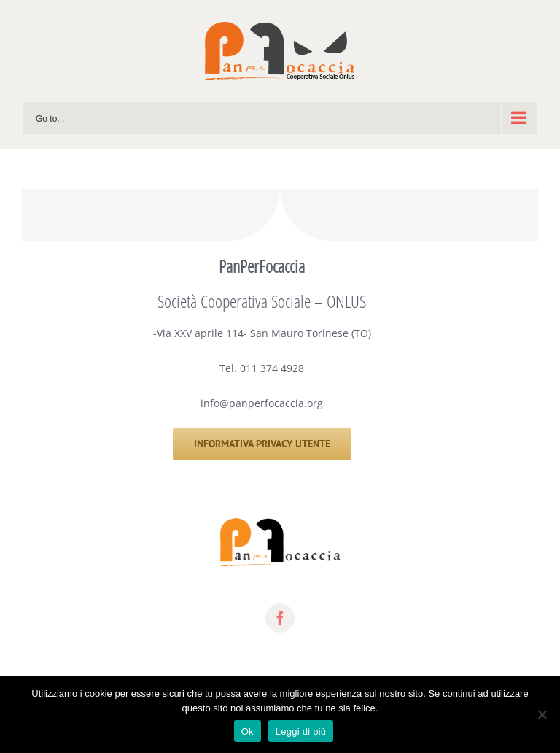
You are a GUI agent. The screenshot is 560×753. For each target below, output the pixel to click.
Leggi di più (301, 731)
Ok (248, 731)
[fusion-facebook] (280, 618)
